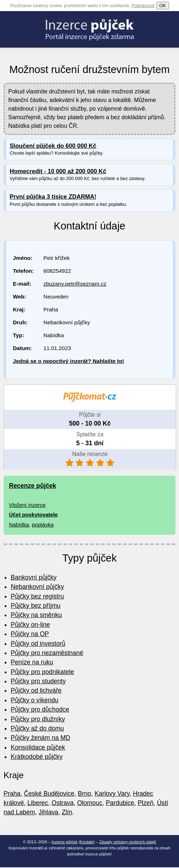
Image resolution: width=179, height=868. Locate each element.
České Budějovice (49, 794)
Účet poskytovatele (33, 515)
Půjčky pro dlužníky (38, 719)
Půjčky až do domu (37, 728)
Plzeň (146, 803)
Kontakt (87, 842)
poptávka (43, 525)
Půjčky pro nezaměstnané (47, 653)
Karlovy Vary (112, 794)
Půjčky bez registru (37, 596)
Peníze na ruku (32, 662)
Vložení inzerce (27, 505)
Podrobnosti (143, 6)
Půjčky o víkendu (35, 700)
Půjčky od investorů (38, 644)
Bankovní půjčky (34, 577)
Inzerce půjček (64, 842)
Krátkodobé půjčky (37, 757)
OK (163, 6)
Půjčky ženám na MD (40, 738)
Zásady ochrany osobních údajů (128, 842)
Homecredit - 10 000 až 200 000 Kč (58, 171)
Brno (84, 794)
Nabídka (19, 525)
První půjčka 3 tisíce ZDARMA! (53, 197)
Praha (12, 794)
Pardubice (120, 803)
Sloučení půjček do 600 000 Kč (53, 146)
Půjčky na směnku (36, 615)
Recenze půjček (33, 486)
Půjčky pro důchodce (40, 709)
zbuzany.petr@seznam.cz (75, 284)
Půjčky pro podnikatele (42, 672)
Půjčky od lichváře (36, 690)
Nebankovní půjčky (37, 587)
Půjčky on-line (30, 625)
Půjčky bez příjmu (36, 606)
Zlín (67, 812)
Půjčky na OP (30, 634)
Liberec (38, 803)
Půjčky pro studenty (38, 681)
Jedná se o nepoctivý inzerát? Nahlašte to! (69, 361)
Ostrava (63, 803)
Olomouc (89, 803)
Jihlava (49, 812)
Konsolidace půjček (38, 747)
